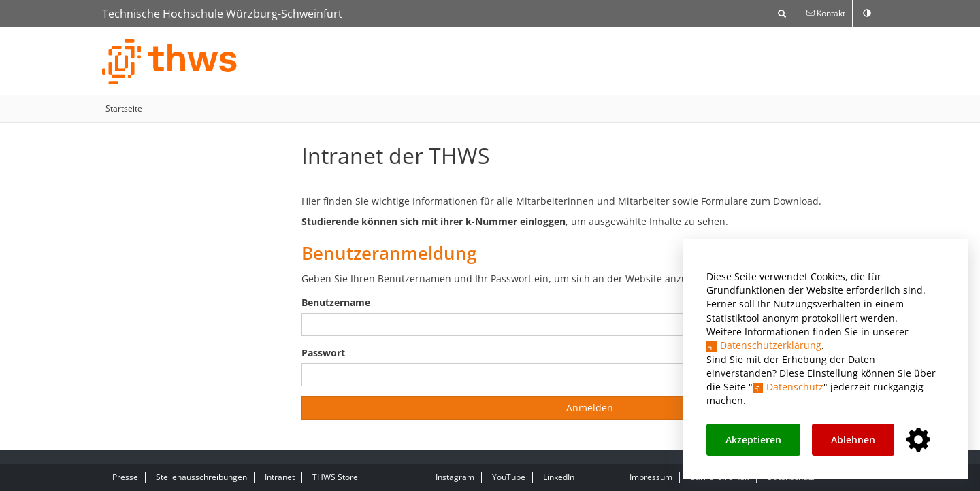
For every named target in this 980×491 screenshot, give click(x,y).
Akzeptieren (753, 440)
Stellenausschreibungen (201, 477)
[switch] (867, 14)
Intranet (280, 477)
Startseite (124, 108)
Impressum (651, 477)
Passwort (323, 353)
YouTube (509, 477)
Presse (125, 477)
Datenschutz (795, 387)
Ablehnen (853, 440)
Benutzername (336, 302)
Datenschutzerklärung (771, 345)
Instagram (455, 477)
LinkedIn (559, 477)
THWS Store (335, 477)
